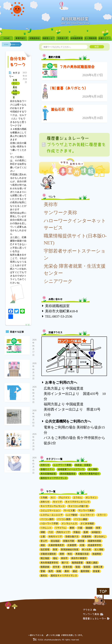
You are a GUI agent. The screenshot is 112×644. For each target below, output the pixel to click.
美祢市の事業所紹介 (89, 474)
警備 (43, 571)
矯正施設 (45, 558)
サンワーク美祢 (60, 212)
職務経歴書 (77, 563)
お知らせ (45, 465)
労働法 (77, 532)
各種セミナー (105, 38)
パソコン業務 (64, 519)
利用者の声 (63, 38)
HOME (7, 38)
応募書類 (72, 545)
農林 (67, 571)
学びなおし (100, 537)
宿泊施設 (55, 541)
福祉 (55, 558)
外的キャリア (55, 537)
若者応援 (68, 567)
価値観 (89, 528)
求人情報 (93, 469)
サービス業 (69, 510)
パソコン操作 (47, 519)
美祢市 (51, 204)
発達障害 (97, 554)
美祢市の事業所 (79, 558)
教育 (55, 549)
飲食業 (96, 571)
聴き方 (65, 563)
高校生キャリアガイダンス (54, 478)
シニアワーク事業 (62, 465)
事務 (72, 528)
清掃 (62, 554)
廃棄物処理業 (94, 541)
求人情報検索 (91, 38)
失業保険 (86, 537)
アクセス (89, 610)
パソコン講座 (81, 519)
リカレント (46, 528)
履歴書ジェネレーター (96, 619)
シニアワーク (58, 281)
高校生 (44, 576)
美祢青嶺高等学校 (49, 563)
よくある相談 (87, 523)
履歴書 (81, 541)
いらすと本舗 (53, 635)
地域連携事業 (77, 38)
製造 (78, 567)
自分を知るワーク (18, 62)
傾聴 (43, 532)
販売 (51, 571)
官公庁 (44, 541)
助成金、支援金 (83, 465)
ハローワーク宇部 (49, 523)
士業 (43, 537)
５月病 (44, 498)
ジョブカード (87, 515)
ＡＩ (53, 498)
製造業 (87, 567)
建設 (43, 545)
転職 (59, 571)
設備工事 (98, 567)
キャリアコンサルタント (53, 506)
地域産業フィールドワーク (71, 469)
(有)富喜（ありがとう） (69, 88)
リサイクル (61, 528)
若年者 (56, 567)
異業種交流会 (82, 554)
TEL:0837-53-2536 (59, 316)
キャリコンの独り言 (78, 506)
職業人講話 (92, 563)
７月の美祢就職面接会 (77, 67)
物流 (70, 554)
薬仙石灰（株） (63, 109)
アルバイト (64, 498)
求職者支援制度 (48, 554)
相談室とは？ (49, 38)
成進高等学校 (94, 545)
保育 (98, 528)
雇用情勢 (85, 571)
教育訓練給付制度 (70, 549)
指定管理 (45, 549)
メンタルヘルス (69, 523)
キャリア (57, 502)
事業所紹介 (21, 38)
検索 (97, 47)
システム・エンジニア (51, 515)
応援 (82, 545)
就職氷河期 (69, 541)
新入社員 (86, 549)
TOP (103, 591)
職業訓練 (45, 567)
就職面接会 (35, 38)
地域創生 (96, 532)
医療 (86, 532)
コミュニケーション (50, 510)
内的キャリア (63, 532)
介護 (80, 528)
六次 (51, 532)
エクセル (78, 498)
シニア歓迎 (72, 515)
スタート (102, 515)
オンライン (91, 498)
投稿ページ (16, 44)
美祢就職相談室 (15, 93)
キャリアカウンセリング (77, 502)
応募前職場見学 (56, 545)
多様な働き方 (72, 537)
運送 (75, 571)
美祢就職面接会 (68, 474)
